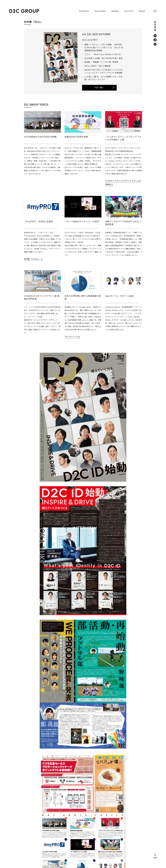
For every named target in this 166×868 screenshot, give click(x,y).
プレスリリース (71, 337)
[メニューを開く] (155, 11)
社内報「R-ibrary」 (32, 259)
